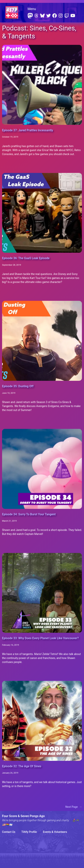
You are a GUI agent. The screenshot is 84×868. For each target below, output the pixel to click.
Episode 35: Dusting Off (18, 386)
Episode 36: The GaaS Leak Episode (26, 258)
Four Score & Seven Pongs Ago (23, 816)
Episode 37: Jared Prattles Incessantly (28, 130)
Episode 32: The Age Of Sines (22, 766)
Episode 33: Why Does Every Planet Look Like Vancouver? (40, 638)
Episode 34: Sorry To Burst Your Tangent (29, 514)
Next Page (74, 807)
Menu (32, 9)
